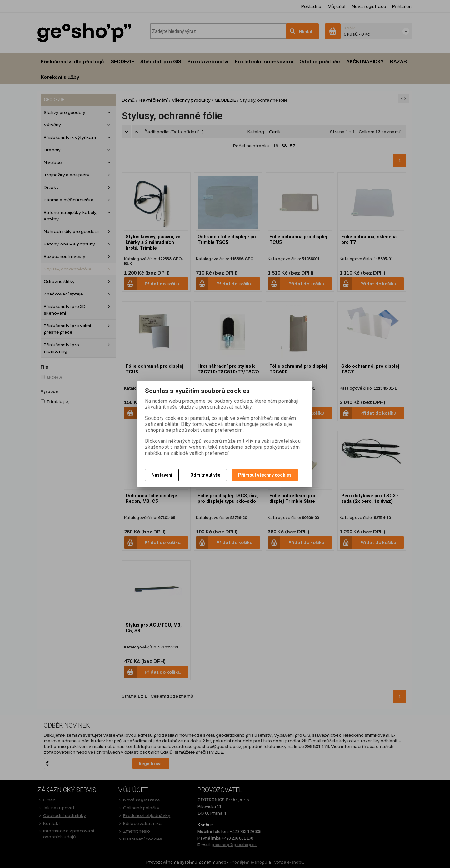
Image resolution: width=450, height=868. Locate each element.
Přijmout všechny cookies (265, 475)
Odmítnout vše (205, 475)
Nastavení (162, 475)
